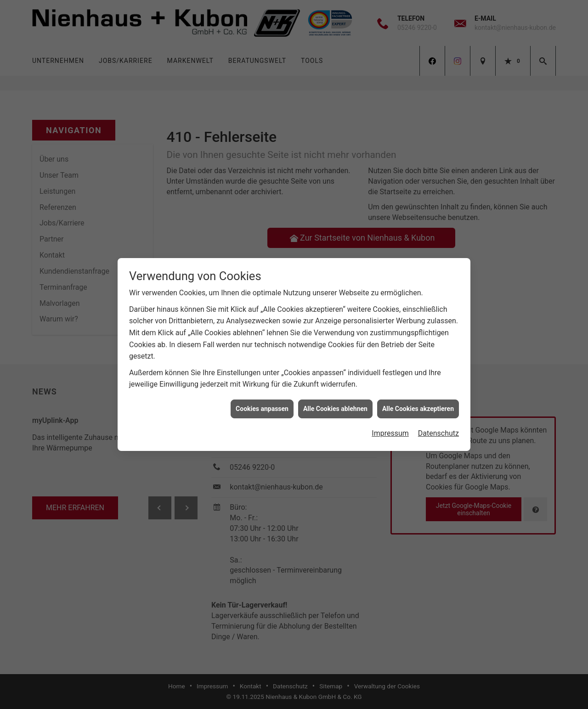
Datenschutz (438, 423)
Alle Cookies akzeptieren (418, 398)
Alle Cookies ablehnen (335, 398)
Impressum (390, 423)
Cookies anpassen (262, 398)
